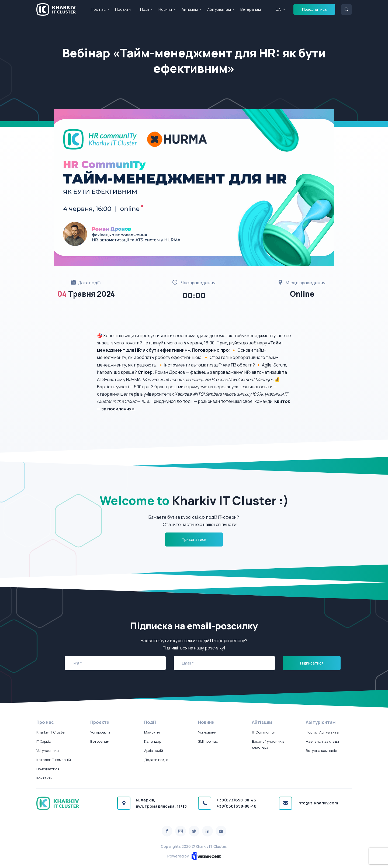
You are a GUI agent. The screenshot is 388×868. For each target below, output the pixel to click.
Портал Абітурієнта (322, 732)
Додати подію (156, 760)
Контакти (44, 778)
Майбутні (152, 732)
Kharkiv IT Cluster (51, 732)
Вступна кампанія (321, 751)
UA (278, 9)
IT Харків (44, 741)
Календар (153, 741)
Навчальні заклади (322, 741)
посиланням (121, 409)
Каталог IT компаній (54, 760)
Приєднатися (48, 769)
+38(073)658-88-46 (236, 800)
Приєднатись (314, 9)
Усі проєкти (100, 732)
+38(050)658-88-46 (237, 806)
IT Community (263, 732)
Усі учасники (48, 751)
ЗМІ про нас (208, 741)
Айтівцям (190, 9)
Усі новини (207, 732)
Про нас (98, 9)
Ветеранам (251, 9)
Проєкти (123, 9)
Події (145, 9)
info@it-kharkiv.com (318, 803)
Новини (165, 9)
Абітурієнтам (219, 9)
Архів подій (154, 751)
